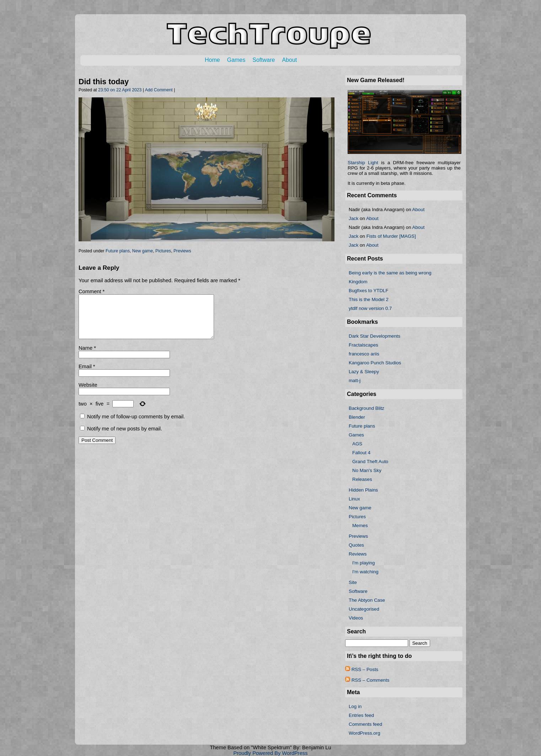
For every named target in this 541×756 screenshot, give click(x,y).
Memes (360, 526)
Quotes (356, 545)
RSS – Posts (362, 669)
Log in (355, 706)
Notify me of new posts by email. (125, 437)
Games (236, 60)
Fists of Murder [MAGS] (391, 236)
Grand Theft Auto (370, 462)
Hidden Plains (363, 490)
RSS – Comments (367, 680)
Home (212, 60)
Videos (356, 618)
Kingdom (358, 282)
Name (87, 356)
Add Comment (159, 90)
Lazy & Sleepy (364, 372)
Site (353, 582)
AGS (357, 444)
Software (264, 60)
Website (88, 393)
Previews (182, 251)
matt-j (355, 380)
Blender (357, 417)
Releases (362, 479)
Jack (353, 218)
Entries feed (361, 715)
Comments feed (365, 724)
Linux (354, 499)
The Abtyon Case (367, 600)
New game (143, 251)
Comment (92, 291)
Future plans (118, 251)
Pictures (163, 251)
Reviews (358, 554)
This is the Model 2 (369, 299)
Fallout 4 (361, 453)
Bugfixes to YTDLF (369, 291)
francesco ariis (364, 354)
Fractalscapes (363, 345)
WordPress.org (365, 733)
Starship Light (363, 163)
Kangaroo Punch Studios (375, 363)
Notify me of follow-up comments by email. (136, 425)
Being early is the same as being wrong (390, 273)
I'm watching (365, 572)
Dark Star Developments (374, 336)
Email (87, 375)
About (289, 60)
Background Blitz (366, 408)
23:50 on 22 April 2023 (120, 90)
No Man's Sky (367, 470)
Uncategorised (364, 609)
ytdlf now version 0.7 (370, 308)
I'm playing (363, 563)
